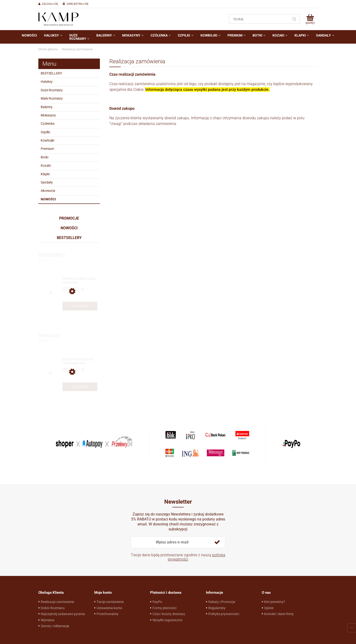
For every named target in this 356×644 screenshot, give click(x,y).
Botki (44, 157)
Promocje (69, 218)
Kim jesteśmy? (275, 602)
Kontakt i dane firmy (279, 614)
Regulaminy (217, 608)
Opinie (269, 608)
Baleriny (47, 107)
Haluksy (47, 82)
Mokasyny (48, 115)
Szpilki (45, 132)
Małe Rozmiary (52, 98)
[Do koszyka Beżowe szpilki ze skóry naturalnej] (80, 306)
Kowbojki (47, 140)
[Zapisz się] (217, 542)
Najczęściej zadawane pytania (63, 614)
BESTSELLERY (51, 73)
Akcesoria (48, 191)
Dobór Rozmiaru (53, 608)
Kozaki (46, 166)
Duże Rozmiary (52, 90)
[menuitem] (29, 35)
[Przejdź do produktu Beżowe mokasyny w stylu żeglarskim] (80, 361)
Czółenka (48, 124)
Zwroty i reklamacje (55, 626)
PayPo (157, 602)
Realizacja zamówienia (57, 602)
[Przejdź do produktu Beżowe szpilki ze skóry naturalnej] (80, 281)
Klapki (45, 174)
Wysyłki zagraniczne (167, 620)
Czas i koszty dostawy (169, 614)
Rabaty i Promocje (222, 602)
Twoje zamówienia (110, 602)
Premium (47, 149)
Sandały (47, 182)
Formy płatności (164, 608)
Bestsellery (69, 238)
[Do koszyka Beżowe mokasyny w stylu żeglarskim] (80, 387)
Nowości (48, 199)
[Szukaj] (294, 19)
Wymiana (48, 620)
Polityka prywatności (224, 614)
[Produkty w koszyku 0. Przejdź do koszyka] (310, 19)
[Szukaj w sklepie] (260, 19)
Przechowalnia (107, 614)
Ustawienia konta (109, 608)
